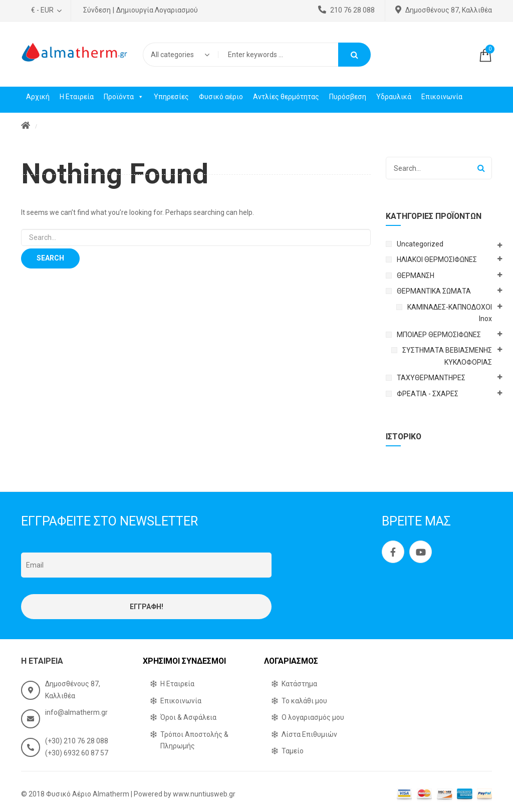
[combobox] (180, 55)
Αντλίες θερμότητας (286, 97)
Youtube (421, 552)
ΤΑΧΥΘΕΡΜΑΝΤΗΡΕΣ (431, 378)
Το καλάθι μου (304, 701)
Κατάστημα (299, 684)
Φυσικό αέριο (221, 97)
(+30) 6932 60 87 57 (77, 753)
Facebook (393, 552)
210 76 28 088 (346, 10)
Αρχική (38, 97)
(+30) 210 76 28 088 (77, 741)
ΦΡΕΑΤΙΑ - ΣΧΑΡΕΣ (428, 394)
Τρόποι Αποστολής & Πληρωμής (194, 740)
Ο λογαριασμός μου (313, 717)
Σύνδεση (97, 10)
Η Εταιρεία (77, 97)
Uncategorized (420, 244)
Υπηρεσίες (171, 97)
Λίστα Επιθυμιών (309, 734)
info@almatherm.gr (76, 712)
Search (354, 55)
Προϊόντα (124, 97)
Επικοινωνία (442, 97)
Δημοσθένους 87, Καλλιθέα (444, 10)
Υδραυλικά (394, 97)
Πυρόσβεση (348, 97)
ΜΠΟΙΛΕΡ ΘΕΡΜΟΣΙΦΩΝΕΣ (439, 335)
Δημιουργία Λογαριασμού (157, 10)
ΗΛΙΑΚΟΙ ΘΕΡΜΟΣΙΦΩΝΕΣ (437, 259)
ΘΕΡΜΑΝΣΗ (416, 276)
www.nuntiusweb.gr (204, 794)
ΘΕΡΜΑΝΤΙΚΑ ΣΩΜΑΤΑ (434, 291)
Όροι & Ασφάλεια (188, 717)
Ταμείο (293, 751)
